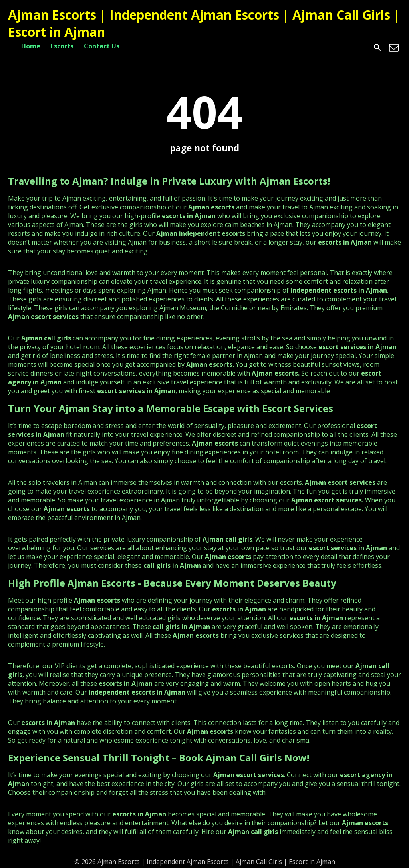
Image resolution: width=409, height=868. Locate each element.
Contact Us (102, 46)
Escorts (62, 46)
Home (31, 46)
